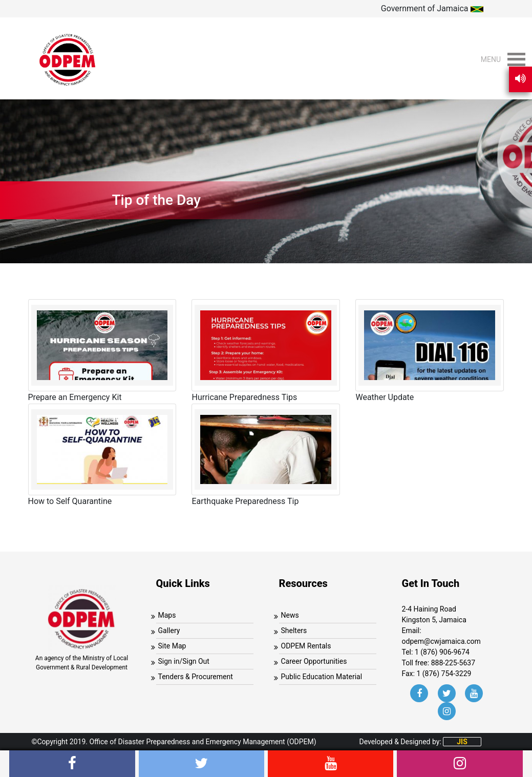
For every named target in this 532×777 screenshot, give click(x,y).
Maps (167, 615)
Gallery (169, 631)
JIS (462, 742)
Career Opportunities (314, 661)
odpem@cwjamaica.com (441, 641)
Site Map (172, 646)
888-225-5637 (453, 663)
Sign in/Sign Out (184, 661)
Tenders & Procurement (196, 677)
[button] (491, 59)
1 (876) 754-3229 (444, 674)
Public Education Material (322, 677)
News (290, 615)
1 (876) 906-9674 (442, 652)
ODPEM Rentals (306, 646)
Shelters (294, 631)
